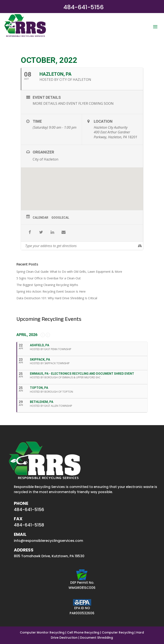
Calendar (40, 218)
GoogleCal (60, 218)
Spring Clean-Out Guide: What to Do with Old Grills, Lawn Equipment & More (69, 272)
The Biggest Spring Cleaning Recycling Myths (47, 285)
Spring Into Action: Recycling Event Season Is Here (51, 291)
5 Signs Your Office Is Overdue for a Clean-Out (49, 278)
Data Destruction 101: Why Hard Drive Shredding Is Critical (57, 298)
